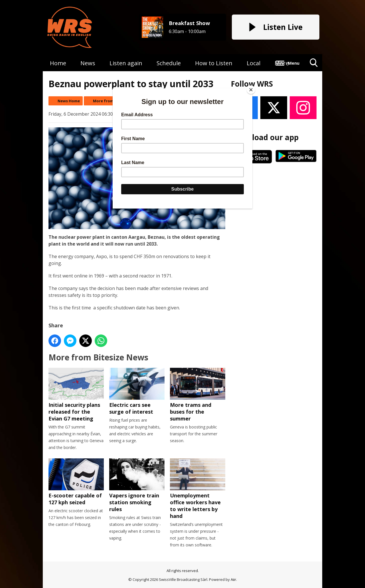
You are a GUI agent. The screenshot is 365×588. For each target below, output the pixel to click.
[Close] (251, 90)
